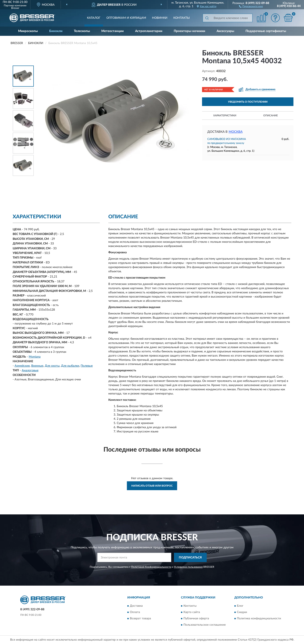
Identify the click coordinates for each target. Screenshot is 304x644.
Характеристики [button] (225, 115)
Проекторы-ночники (189, 31)
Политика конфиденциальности (259, 619)
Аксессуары (225, 31)
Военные (37, 366)
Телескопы (82, 31)
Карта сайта (192, 612)
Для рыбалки (70, 366)
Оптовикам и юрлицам (126, 18)
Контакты (182, 18)
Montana (35, 357)
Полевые (87, 366)
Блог (240, 606)
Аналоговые (30, 370)
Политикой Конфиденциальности (151, 567)
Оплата (135, 612)
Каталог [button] (94, 18)
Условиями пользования (188, 567)
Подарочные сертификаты (266, 31)
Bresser (15, 8)
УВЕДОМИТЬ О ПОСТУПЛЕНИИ (248, 102)
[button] (251, 6)
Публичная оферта (196, 619)
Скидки (242, 612)
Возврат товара (140, 619)
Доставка (136, 606)
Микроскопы (28, 31)
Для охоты (52, 366)
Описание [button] (271, 115)
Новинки (160, 18)
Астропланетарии (149, 31)
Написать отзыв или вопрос (152, 486)
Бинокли (56, 31)
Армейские (22, 366)
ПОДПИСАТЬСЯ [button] (190, 558)
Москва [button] (236, 132)
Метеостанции (113, 31)
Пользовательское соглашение (205, 625)
